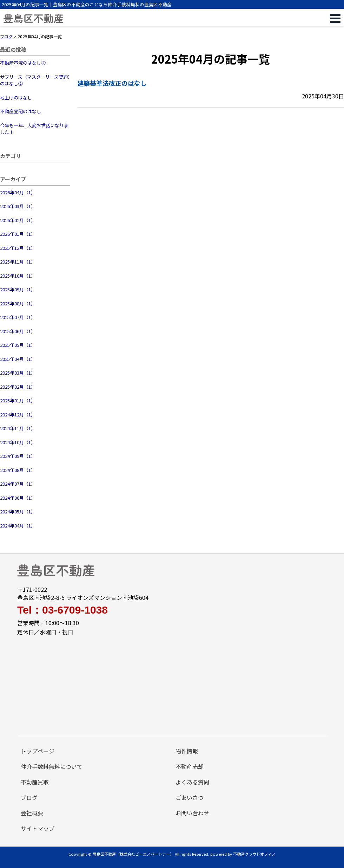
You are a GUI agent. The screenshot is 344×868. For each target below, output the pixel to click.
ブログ (29, 797)
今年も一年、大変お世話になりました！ (34, 129)
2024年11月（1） (18, 428)
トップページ (38, 751)
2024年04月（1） (18, 526)
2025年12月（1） (18, 248)
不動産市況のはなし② (23, 63)
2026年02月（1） (18, 220)
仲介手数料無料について (52, 766)
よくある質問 (192, 782)
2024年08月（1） (18, 470)
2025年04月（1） (18, 359)
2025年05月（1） (18, 345)
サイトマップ (38, 828)
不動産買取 (35, 782)
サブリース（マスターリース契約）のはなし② (35, 80)
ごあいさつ (190, 797)
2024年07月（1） (18, 484)
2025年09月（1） (18, 289)
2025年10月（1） (18, 276)
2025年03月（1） (18, 373)
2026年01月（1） (18, 234)
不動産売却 (190, 766)
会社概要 (32, 813)
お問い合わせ (192, 813)
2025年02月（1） (18, 387)
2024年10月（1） (18, 442)
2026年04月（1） (18, 192)
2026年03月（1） (18, 206)
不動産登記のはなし (21, 111)
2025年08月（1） (18, 303)
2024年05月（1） (18, 511)
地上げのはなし (16, 98)
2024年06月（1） (18, 498)
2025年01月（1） (18, 400)
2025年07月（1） (18, 317)
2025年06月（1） (18, 331)
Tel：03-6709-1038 (62, 610)
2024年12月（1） (18, 414)
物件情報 (187, 751)
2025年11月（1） (18, 262)
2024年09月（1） (18, 456)
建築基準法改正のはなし (112, 83)
